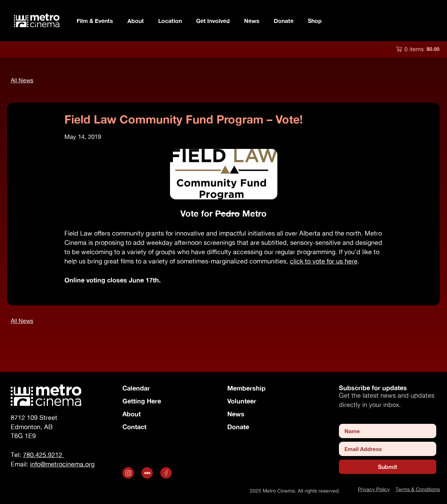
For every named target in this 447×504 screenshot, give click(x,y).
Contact (134, 427)
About (136, 21)
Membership (246, 388)
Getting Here (142, 401)
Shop (315, 21)
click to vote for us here (324, 261)
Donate (284, 21)
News (252, 21)
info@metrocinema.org (62, 464)
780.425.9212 (43, 455)
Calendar (136, 388)
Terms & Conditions (418, 489)
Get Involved (213, 21)
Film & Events (95, 21)
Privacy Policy (374, 489)
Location (170, 21)
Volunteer (242, 401)
